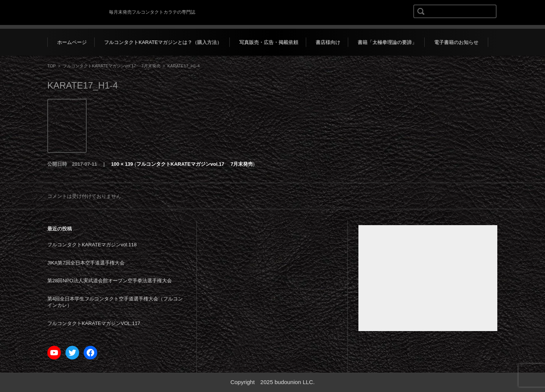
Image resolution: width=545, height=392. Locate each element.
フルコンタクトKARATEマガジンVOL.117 (94, 323)
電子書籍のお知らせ (456, 42)
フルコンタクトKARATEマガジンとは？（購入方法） (163, 42)
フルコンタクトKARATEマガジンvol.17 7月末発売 (112, 66)
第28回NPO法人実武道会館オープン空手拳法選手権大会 (110, 281)
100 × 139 (122, 164)
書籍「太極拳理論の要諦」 (387, 42)
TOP (51, 66)
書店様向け (328, 42)
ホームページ (72, 42)
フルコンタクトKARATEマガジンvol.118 (92, 245)
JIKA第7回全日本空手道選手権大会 (86, 263)
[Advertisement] (428, 278)
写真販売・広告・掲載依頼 (269, 42)
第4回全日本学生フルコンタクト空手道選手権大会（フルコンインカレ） (115, 302)
